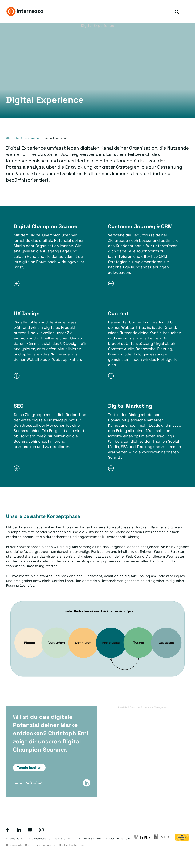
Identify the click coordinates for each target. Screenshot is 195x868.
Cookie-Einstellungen (73, 845)
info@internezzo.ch (119, 838)
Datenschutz (14, 845)
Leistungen (32, 138)
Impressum (50, 845)
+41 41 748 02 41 (28, 783)
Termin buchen (29, 768)
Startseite (12, 138)
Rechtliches (33, 845)
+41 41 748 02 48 (90, 838)
